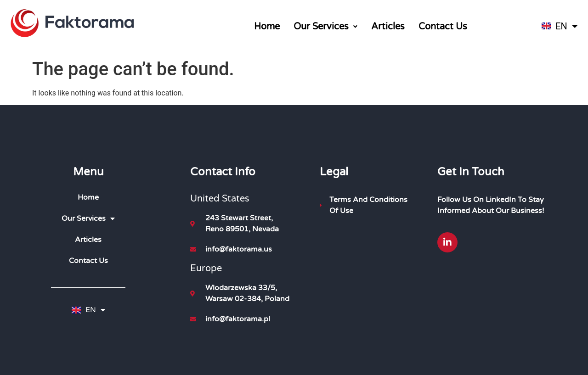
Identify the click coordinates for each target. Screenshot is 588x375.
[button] (325, 27)
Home (267, 27)
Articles (388, 27)
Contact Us (443, 27)
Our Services (325, 27)
